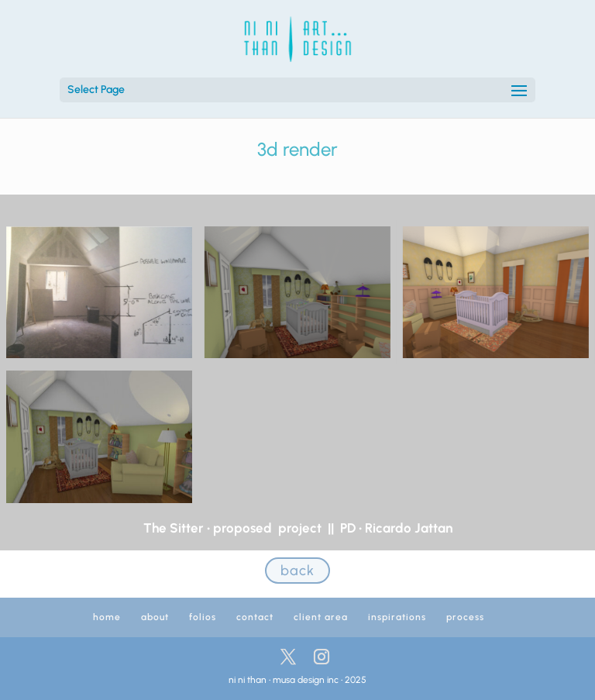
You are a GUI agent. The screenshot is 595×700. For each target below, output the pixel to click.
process (465, 617)
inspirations (397, 617)
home (107, 617)
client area (321, 617)
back (297, 571)
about (155, 617)
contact (255, 617)
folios (203, 617)
